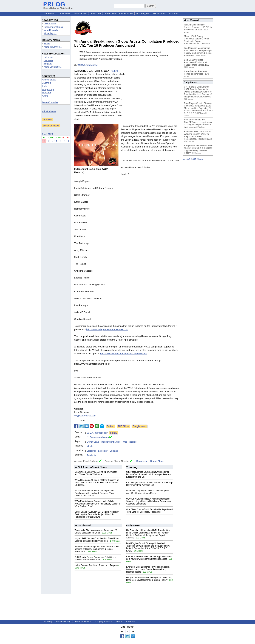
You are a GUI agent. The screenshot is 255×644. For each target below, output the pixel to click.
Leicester (49, 57)
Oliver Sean (50, 24)
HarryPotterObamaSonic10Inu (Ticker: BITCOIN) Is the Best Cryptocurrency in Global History (149, 579)
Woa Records (51, 30)
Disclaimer (142, 461)
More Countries (50, 102)
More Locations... (53, 67)
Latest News (64, 14)
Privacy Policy (63, 621)
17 (44, 141)
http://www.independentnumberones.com (107, 329)
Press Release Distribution (58, 7)
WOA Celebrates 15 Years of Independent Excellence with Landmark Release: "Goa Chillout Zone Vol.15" (94, 493)
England (48, 64)
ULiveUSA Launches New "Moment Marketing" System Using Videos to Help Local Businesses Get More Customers (149, 501)
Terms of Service (83, 621)
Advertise (130, 621)
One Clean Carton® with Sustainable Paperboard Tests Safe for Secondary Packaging (149, 511)
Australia (47, 83)
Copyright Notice (103, 621)
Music (47, 44)
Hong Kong (48, 89)
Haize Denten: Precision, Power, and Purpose (96, 565)
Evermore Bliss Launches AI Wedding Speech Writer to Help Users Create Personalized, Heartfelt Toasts (148, 569)
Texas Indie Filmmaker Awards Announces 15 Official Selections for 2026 (96, 532)
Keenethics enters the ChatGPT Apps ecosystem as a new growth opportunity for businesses (149, 558)
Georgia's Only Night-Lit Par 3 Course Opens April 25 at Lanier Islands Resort (148, 492)
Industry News (49, 111)
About (119, 621)
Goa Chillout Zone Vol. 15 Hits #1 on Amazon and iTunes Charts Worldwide (96, 473)
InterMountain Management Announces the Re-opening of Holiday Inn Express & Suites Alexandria (97, 549)
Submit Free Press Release (119, 14)
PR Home (49, 14)
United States (49, 80)
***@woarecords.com (85, 416)
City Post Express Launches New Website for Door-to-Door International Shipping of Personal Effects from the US (149, 474)
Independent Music (54, 27)
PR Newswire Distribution (166, 14)
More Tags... (50, 33)
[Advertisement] (153, 95)
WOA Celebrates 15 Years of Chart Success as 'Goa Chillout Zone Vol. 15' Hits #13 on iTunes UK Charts (97, 483)
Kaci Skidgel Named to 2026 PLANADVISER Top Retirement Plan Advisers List (149, 484)
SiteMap (48, 621)
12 (64, 141)
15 (52, 141)
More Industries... (53, 47)
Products (91, 455)
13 (60, 141)
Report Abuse (157, 461)
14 (56, 141)
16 (48, 141)
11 (68, 141)
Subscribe (96, 14)
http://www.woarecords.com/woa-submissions (123, 354)
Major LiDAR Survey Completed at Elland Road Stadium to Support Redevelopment (97, 540)
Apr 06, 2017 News (193, 159)
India (45, 86)
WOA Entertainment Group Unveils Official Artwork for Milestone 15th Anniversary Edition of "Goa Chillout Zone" (97, 504)
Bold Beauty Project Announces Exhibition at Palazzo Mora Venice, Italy (96, 558)
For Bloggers (143, 14)
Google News (140, 426)
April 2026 (47, 134)
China (45, 96)
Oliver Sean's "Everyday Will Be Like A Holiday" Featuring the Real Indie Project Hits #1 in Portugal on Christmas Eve (97, 514)
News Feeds (80, 14)
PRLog (114, 71)
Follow (114, 433)
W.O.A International (88, 65)
